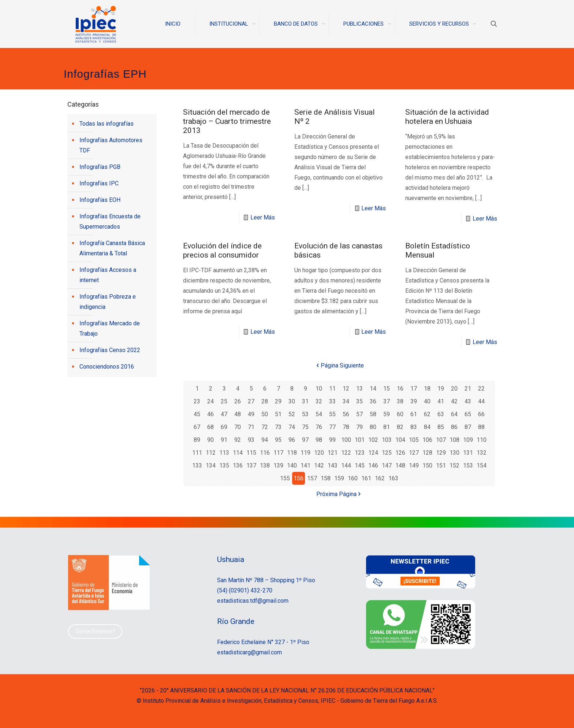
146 (373, 465)
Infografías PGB (100, 167)
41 (441, 401)
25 (224, 401)
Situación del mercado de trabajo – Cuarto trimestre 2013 (227, 121)
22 (481, 389)
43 (468, 401)
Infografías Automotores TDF (111, 145)
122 (346, 453)
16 (400, 389)
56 (346, 414)
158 (326, 478)
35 (359, 401)
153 (468, 465)
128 (427, 453)
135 (224, 465)
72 (265, 427)
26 (238, 401)
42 (454, 401)
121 (333, 453)
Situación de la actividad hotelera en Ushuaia (447, 117)
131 (468, 453)
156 (299, 478)
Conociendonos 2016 (107, 367)
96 (292, 440)
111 (197, 453)
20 (454, 389)
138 (265, 465)
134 (211, 465)
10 (319, 389)
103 (387, 440)
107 (441, 440)
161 (366, 478)
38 (400, 401)
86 (454, 427)
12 (346, 389)
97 (305, 440)
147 (387, 465)
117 (278, 453)
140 (292, 465)
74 (292, 427)
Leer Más (263, 217)
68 (210, 427)
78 (346, 427)
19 (441, 389)
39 (414, 401)
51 (278, 414)
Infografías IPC (99, 183)
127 (414, 453)
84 (427, 427)
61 (414, 414)
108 (454, 440)
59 (387, 414)
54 (319, 414)
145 (360, 465)
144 (346, 465)
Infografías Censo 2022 (110, 350)
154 (482, 465)
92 (238, 440)
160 (353, 478)
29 (278, 401)
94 (265, 440)
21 (468, 389)
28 (265, 401)
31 (305, 401)
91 (224, 440)
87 (468, 427)
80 (373, 427)
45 (197, 414)
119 (305, 453)
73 (278, 427)
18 (427, 389)
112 (211, 453)
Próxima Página (339, 494)
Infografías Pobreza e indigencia (108, 302)
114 (238, 453)
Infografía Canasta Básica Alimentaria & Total (112, 248)
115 (251, 453)
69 (224, 427)
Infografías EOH (100, 200)
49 (251, 414)
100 (346, 440)
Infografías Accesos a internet (108, 275)
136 (238, 465)
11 (332, 389)
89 (197, 440)
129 (441, 453)
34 (346, 401)
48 (238, 414)
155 (285, 478)
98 (319, 440)
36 (373, 401)
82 (400, 427)
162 (380, 478)
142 (319, 465)
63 (441, 414)
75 (305, 427)
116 (265, 453)
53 (305, 414)
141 (305, 465)
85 (441, 427)
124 (373, 453)
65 (468, 414)
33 (332, 401)
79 (359, 427)
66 (481, 414)
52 (292, 414)
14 (373, 389)
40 (427, 401)
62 (427, 414)
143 (333, 465)
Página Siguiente (339, 365)
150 (427, 465)
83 (414, 427)
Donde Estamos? (95, 631)
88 (481, 427)
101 (360, 440)
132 (482, 453)
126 (400, 453)
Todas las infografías (107, 124)
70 (238, 427)
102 (373, 440)
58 (373, 414)
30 (292, 401)
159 (339, 478)
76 (319, 427)
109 (468, 440)
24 (210, 401)
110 (482, 440)
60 (400, 414)
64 (454, 414)
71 (251, 427)
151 (441, 465)
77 (332, 427)
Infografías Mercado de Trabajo (110, 328)
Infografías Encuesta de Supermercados (110, 221)
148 (400, 465)
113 (224, 453)
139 (278, 465)
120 (319, 453)
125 (387, 453)
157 (312, 478)
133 (197, 465)
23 (197, 401)
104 (400, 440)
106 (427, 440)
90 (210, 440)
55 (332, 414)
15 (387, 389)
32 (319, 401)
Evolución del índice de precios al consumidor (222, 250)
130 (454, 453)
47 (224, 414)
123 (360, 453)
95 (278, 440)
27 (251, 401)
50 (265, 414)
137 (251, 465)
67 (197, 427)
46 (210, 414)
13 (359, 389)
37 (387, 401)
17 (414, 389)
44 (481, 401)
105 (414, 440)
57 (359, 414)
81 (387, 427)
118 (292, 453)
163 (393, 478)
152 (454, 465)
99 (332, 440)
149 (414, 465)
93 (251, 440)
